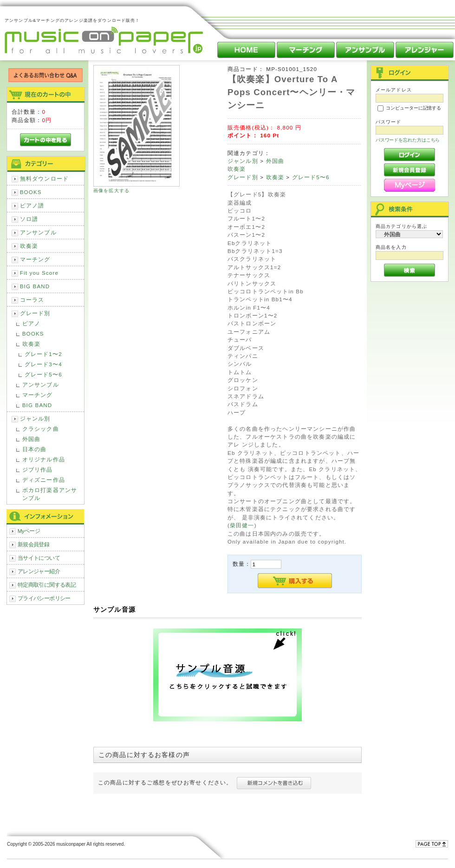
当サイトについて (39, 558)
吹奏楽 (29, 246)
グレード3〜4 (43, 364)
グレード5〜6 (43, 374)
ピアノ (31, 323)
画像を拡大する (111, 191)
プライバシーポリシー (44, 598)
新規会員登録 (34, 544)
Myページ (29, 531)
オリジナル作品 (44, 459)
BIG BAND (35, 286)
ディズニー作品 (44, 480)
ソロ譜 (29, 219)
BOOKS (31, 192)
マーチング (35, 259)
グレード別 (35, 313)
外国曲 (31, 439)
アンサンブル (38, 232)
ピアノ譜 (32, 205)
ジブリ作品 (38, 470)
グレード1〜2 (43, 354)
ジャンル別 (35, 418)
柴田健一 (242, 525)
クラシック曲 (41, 429)
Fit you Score (39, 273)
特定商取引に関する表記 (47, 585)
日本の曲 (35, 449)
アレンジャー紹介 (39, 571)
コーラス (32, 300)
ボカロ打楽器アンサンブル (50, 494)
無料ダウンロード (44, 178)
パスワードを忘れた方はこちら (408, 140)
